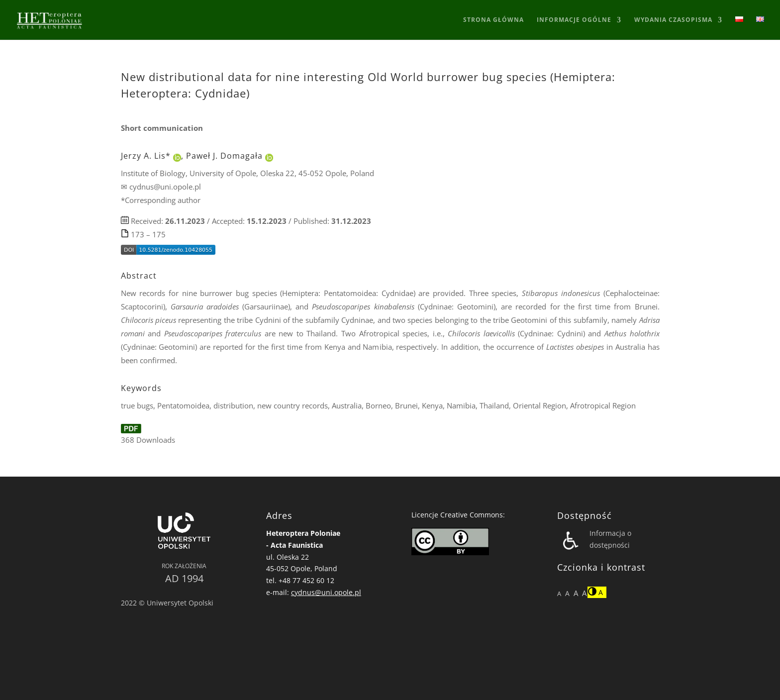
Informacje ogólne (574, 20)
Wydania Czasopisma (673, 20)
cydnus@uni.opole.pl (326, 592)
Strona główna (493, 20)
